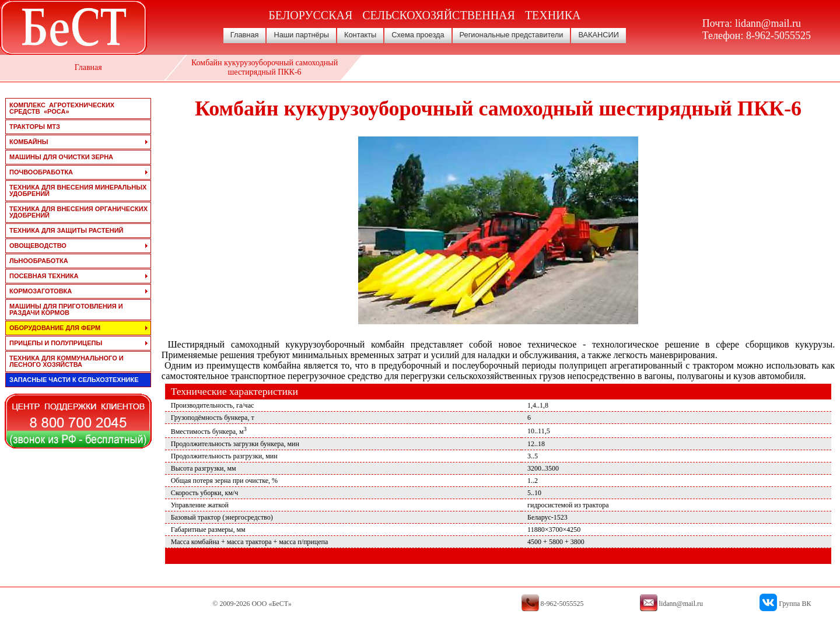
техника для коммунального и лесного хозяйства (66, 361)
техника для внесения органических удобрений (78, 212)
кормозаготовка (41, 291)
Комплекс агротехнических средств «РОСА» (62, 108)
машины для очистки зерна (61, 157)
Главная (245, 35)
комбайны (29, 142)
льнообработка (39, 261)
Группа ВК (795, 604)
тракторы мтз (35, 127)
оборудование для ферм (55, 328)
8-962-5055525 (778, 36)
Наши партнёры (301, 35)
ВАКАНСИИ (598, 35)
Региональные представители (512, 35)
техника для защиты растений (66, 230)
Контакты (360, 35)
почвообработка (41, 172)
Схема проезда (418, 35)
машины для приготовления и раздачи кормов (66, 309)
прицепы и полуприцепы (56, 343)
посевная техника (44, 276)
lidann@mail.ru (768, 23)
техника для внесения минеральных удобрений (78, 190)
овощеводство (38, 246)
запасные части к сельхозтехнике (74, 380)
